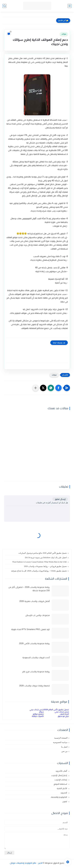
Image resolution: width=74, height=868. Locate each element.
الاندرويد (64, 793)
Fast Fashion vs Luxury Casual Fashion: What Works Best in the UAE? (39, 562)
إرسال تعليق (60, 499)
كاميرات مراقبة (38, 716)
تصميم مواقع (38, 714)
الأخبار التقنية (62, 788)
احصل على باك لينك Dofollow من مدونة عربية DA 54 (46, 558)
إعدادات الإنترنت (61, 780)
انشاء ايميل (64, 714)
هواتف (64, 34)
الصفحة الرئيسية (61, 738)
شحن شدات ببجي (37, 710)
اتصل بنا (64, 747)
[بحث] (4, 6)
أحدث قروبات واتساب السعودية (36, 657)
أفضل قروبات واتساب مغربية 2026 (35, 601)
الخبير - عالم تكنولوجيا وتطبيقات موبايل (26, 863)
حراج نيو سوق (63, 716)
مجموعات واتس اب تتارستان (38, 615)
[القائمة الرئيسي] (70, 6)
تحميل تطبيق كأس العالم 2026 (56, 710)
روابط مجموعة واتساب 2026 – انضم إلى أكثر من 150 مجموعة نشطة (29, 589)
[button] (58, 388)
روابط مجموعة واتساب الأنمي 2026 (34, 643)
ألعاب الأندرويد (62, 771)
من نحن (64, 751)
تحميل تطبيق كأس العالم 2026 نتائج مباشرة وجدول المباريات (43, 553)
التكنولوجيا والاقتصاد (59, 797)
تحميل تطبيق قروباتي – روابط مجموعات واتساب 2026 (45, 566)
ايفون (65, 801)
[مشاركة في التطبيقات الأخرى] (36, 388)
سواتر (41, 712)
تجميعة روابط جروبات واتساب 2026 (34, 686)
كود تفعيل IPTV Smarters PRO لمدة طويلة (30, 629)
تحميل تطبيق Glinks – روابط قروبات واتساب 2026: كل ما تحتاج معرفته (39, 571)
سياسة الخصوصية (60, 742)
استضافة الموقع (61, 784)
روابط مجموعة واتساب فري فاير (36, 672)
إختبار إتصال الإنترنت (59, 775)
